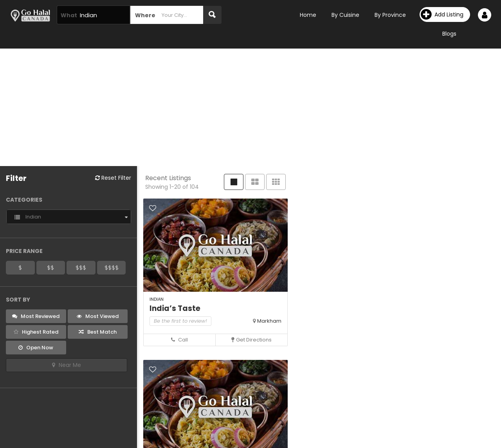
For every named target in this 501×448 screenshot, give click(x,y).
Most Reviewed (36, 316)
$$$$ (112, 267)
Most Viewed (98, 316)
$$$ (81, 267)
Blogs (449, 34)
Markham (269, 321)
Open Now (36, 348)
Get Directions (251, 340)
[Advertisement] (250, 107)
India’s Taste (175, 308)
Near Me (67, 365)
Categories (24, 200)
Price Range (24, 251)
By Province (390, 15)
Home (308, 15)
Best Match (98, 332)
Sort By (18, 300)
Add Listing (442, 14)
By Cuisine (345, 15)
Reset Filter (113, 178)
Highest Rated (36, 332)
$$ (50, 267)
